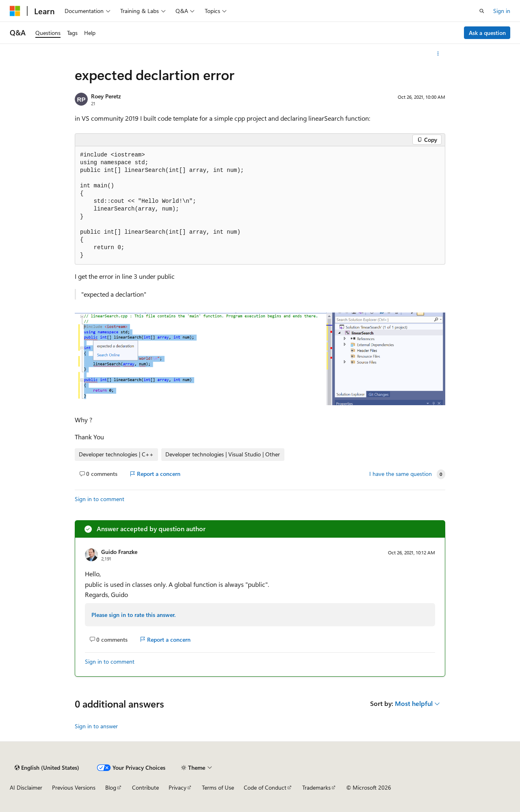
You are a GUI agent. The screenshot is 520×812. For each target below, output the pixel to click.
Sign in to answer (96, 726)
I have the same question (401, 474)
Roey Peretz (106, 96)
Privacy (178, 787)
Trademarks (316, 787)
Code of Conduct (265, 787)
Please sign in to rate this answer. (133, 615)
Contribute (145, 787)
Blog (111, 787)
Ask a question (487, 33)
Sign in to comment (100, 499)
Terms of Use (218, 787)
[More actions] (438, 54)
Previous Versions (74, 787)
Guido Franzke (119, 552)
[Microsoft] (15, 11)
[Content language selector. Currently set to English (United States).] (47, 768)
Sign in (502, 11)
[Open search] (482, 11)
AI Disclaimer (26, 787)
